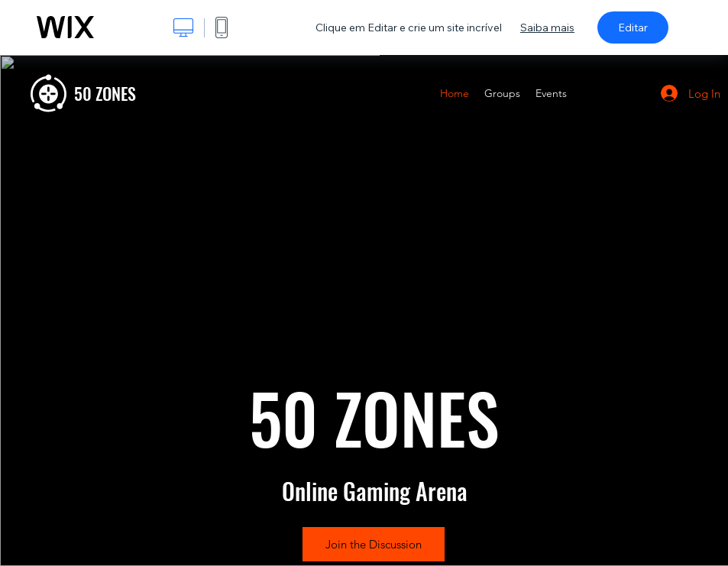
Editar (633, 27)
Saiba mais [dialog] (547, 27)
